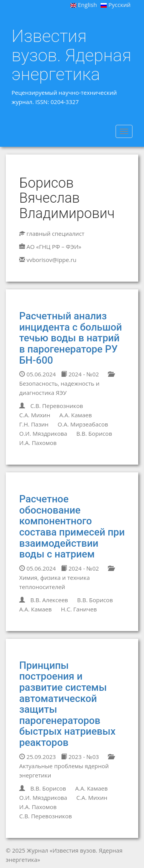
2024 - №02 (80, 374)
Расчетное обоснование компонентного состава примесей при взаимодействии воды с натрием (72, 526)
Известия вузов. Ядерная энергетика (71, 55)
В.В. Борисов (94, 433)
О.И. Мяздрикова (43, 433)
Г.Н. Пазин (34, 424)
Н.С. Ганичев (79, 609)
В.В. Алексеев (49, 600)
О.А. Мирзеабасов (83, 424)
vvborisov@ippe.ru (51, 260)
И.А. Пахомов (38, 443)
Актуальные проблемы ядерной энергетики (66, 766)
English (84, 5)
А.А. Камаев (76, 415)
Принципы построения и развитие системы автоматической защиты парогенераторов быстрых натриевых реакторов (67, 704)
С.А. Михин (35, 415)
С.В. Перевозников (57, 406)
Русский (116, 5)
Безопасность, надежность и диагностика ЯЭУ (66, 384)
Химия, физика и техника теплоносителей (66, 578)
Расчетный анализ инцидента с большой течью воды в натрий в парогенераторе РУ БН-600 (71, 338)
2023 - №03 (80, 757)
